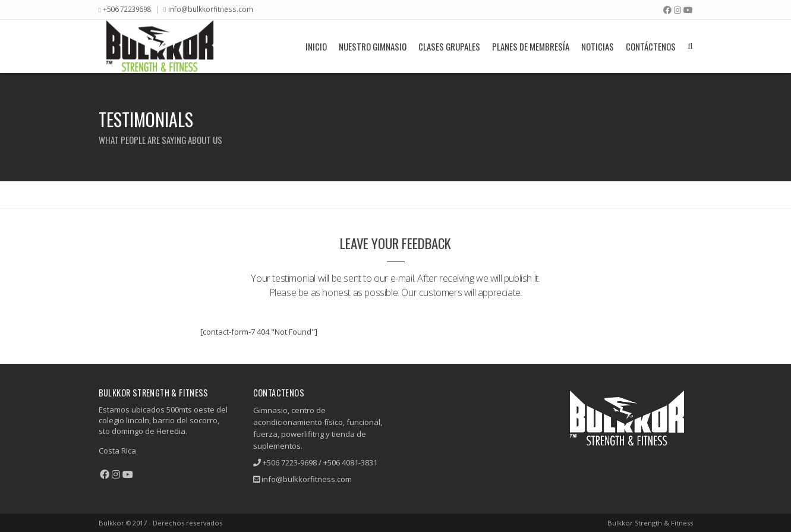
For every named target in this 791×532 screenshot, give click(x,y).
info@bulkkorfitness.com (211, 9)
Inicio (316, 46)
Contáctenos (651, 46)
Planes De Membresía (531, 46)
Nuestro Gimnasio (373, 46)
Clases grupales (449, 46)
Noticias (598, 46)
